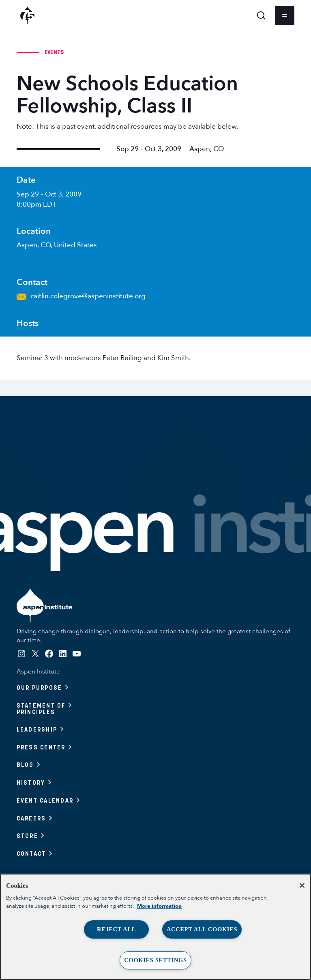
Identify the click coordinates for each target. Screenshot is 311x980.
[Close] (302, 885)
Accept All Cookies (202, 929)
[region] (155, 927)
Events (54, 52)
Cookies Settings (155, 960)
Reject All (116, 929)
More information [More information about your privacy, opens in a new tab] (159, 906)
